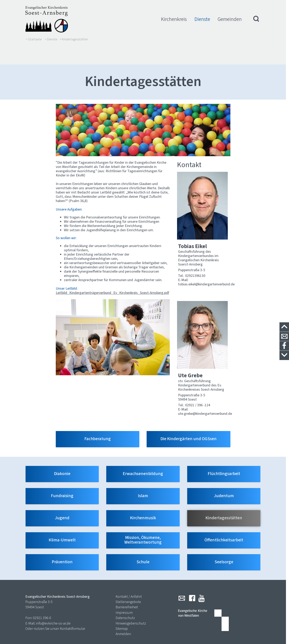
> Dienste (51, 39)
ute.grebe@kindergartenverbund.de (205, 394)
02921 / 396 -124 (198, 385)
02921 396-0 (42, 598)
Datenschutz (125, 598)
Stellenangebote (128, 582)
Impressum (124, 593)
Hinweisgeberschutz (131, 604)
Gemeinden (230, 19)
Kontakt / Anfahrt (129, 577)
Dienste (202, 19)
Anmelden (123, 614)
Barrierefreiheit (127, 588)
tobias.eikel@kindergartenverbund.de (206, 265)
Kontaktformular (73, 609)
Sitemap (122, 609)
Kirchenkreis (174, 19)
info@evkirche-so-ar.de (53, 604)
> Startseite (34, 39)
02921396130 (195, 256)
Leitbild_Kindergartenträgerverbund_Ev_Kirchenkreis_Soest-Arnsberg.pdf (112, 273)
